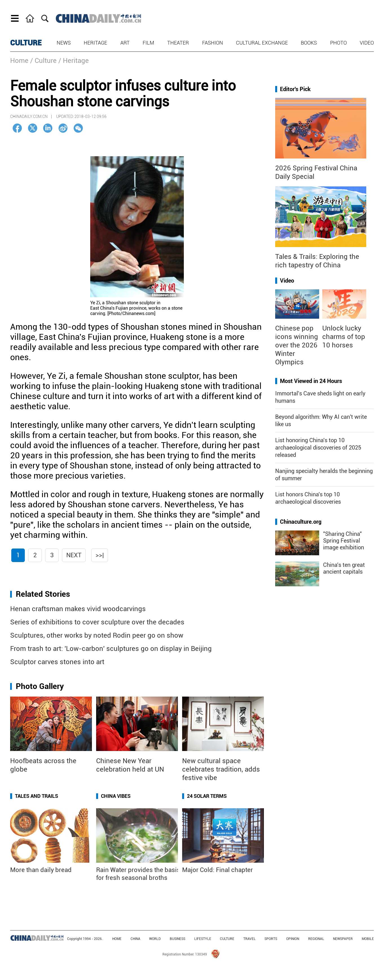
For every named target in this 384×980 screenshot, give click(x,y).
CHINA (135, 939)
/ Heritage (74, 61)
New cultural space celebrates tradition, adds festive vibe (221, 769)
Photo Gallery (40, 686)
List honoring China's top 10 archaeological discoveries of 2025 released (318, 448)
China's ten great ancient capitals (344, 568)
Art (125, 43)
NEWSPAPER (343, 939)
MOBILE (368, 939)
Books (309, 43)
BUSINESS (177, 939)
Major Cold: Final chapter (218, 870)
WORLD (155, 939)
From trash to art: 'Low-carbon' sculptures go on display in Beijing (111, 649)
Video (367, 43)
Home (19, 61)
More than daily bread (41, 870)
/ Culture (43, 61)
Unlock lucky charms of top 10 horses (344, 337)
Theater (178, 43)
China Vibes (116, 796)
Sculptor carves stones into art (57, 662)
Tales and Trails (37, 796)
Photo (338, 43)
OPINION (293, 939)
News (64, 43)
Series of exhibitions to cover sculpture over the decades (97, 622)
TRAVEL (250, 939)
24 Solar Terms (207, 796)
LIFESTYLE (203, 939)
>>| (100, 555)
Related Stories (43, 594)
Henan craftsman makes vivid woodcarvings (78, 609)
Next (74, 555)
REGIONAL (316, 939)
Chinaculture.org (301, 522)
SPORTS (271, 939)
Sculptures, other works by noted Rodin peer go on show (97, 635)
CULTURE (26, 43)
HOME (117, 939)
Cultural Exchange (262, 43)
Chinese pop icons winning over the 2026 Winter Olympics (297, 345)
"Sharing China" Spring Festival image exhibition (344, 541)
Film (148, 43)
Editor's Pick (295, 89)
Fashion (213, 43)
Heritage (95, 43)
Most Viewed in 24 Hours (311, 381)
